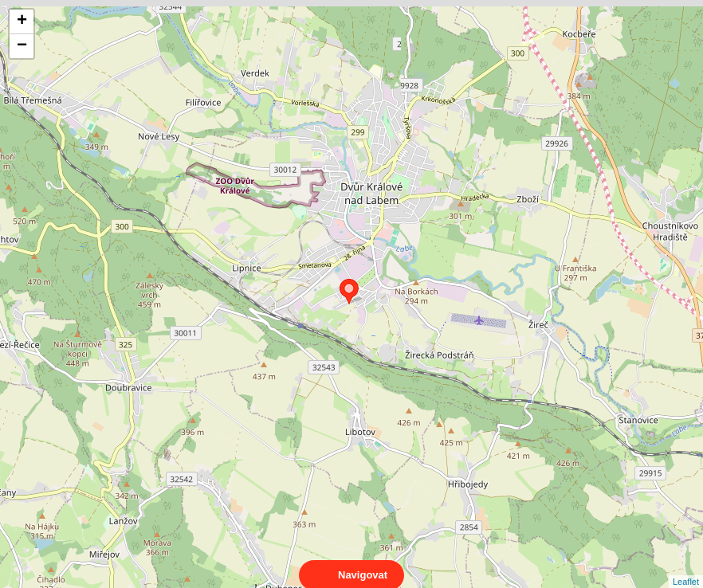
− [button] (22, 46)
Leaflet (686, 567)
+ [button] (22, 22)
